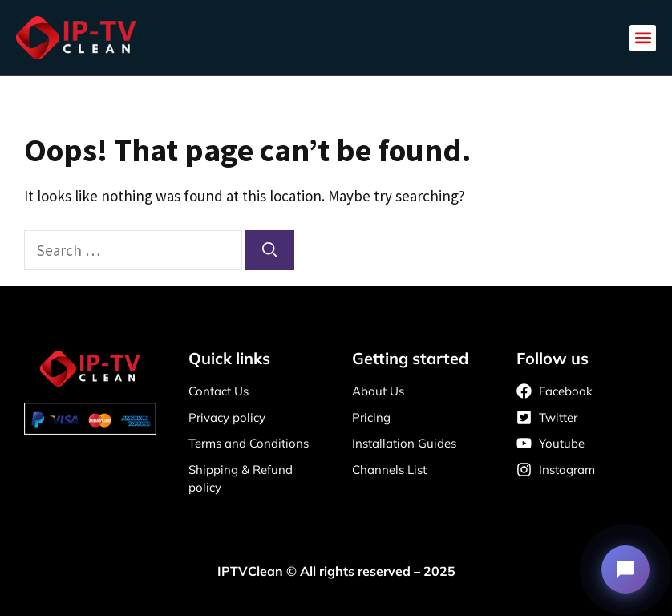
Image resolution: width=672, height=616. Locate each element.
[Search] (270, 251)
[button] (643, 38)
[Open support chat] (625, 569)
